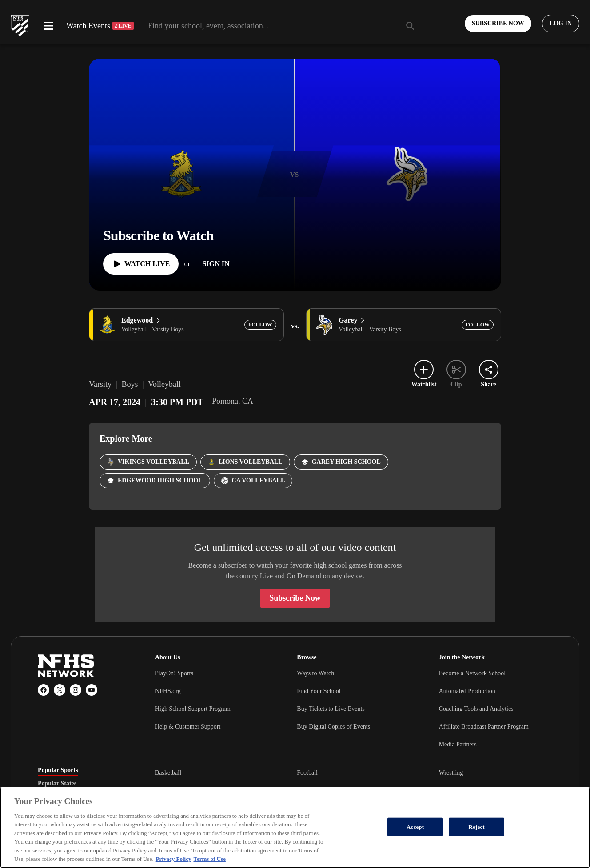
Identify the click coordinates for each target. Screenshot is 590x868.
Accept (415, 827)
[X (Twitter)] (60, 690)
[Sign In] (216, 264)
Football (307, 773)
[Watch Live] (141, 264)
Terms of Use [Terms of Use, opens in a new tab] (209, 859)
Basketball (168, 773)
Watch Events (100, 26)
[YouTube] (92, 690)
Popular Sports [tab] (58, 770)
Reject (477, 827)
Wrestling (451, 773)
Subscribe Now (295, 598)
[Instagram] (76, 690)
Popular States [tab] (57, 784)
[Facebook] (44, 690)
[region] (295, 828)
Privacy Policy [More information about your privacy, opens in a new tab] (174, 859)
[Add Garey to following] (478, 325)
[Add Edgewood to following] (260, 325)
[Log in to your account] (561, 24)
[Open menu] (48, 26)
